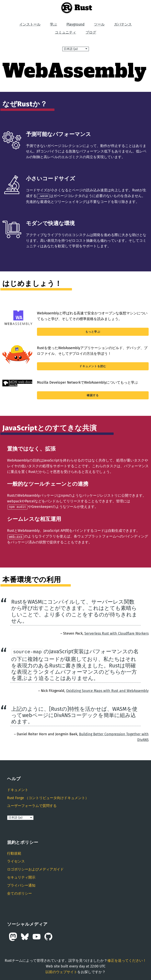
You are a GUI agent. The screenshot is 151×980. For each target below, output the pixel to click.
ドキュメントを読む (93, 366)
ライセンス (16, 861)
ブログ (91, 32)
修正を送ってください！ (127, 960)
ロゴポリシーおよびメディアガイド (35, 869)
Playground (75, 24)
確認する (93, 395)
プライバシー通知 (21, 885)
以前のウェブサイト (61, 971)
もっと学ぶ (93, 332)
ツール (99, 24)
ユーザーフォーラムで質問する (32, 805)
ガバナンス (123, 24)
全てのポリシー (19, 893)
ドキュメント (18, 789)
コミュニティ (65, 32)
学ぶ (53, 24)
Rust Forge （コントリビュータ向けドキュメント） (48, 797)
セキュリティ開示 (21, 877)
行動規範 (14, 853)
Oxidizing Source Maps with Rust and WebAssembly (107, 690)
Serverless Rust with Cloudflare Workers (116, 633)
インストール (30, 24)
